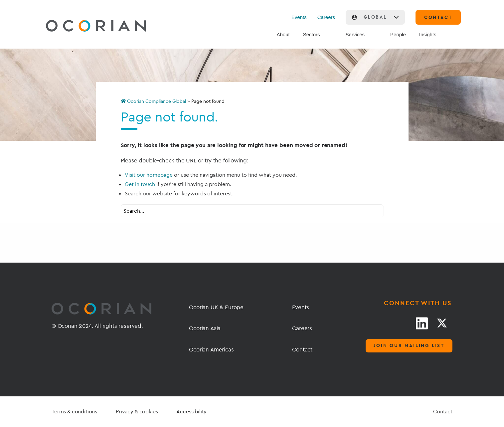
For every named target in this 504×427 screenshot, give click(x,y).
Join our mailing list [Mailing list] (409, 345)
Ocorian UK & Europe (216, 307)
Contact (302, 349)
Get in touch (140, 184)
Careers (326, 17)
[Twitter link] (442, 323)
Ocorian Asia (205, 328)
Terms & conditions (74, 411)
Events (299, 17)
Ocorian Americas (211, 349)
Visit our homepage (149, 175)
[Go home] (80, 27)
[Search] (454, 35)
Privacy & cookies (137, 411)
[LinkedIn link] (422, 323)
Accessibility (191, 411)
